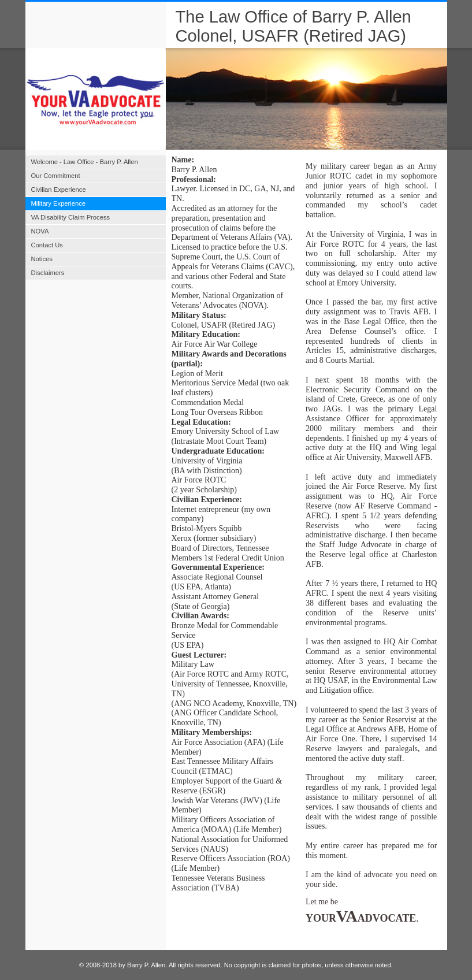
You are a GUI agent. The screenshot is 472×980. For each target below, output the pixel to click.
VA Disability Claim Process (71, 217)
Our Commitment (56, 176)
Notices (42, 259)
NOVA (40, 231)
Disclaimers (48, 273)
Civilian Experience (59, 190)
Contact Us (47, 245)
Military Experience (59, 203)
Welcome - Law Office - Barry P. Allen (85, 162)
